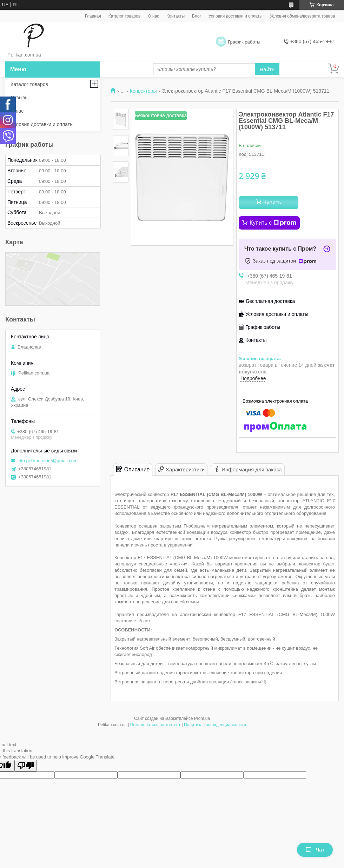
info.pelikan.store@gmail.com (48, 461)
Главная (93, 16)
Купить (272, 202)
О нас (153, 16)
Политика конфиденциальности (215, 725)
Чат (315, 850)
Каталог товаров (125, 16)
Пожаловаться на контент (155, 725)
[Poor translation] (26, 766)
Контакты (176, 16)
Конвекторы (143, 91)
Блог (197, 16)
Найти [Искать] (267, 69)
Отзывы (19, 98)
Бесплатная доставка (270, 301)
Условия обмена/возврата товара (303, 16)
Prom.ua (202, 718)
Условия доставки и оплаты (236, 16)
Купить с (273, 223)
